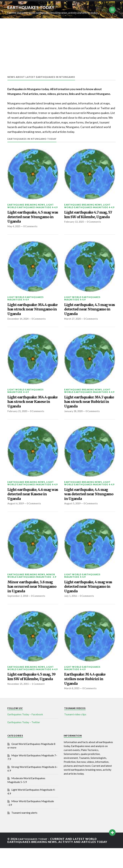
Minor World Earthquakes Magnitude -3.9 (32, 589)
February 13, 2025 (75, 230)
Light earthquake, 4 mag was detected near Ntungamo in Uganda (89, 602)
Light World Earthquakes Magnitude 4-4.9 (32, 206)
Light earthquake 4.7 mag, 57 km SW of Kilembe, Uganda (85, 219)
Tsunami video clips (75, 734)
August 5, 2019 (73, 517)
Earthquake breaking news (26, 205)
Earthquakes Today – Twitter (24, 742)
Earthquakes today (34, 7)
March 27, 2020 (73, 325)
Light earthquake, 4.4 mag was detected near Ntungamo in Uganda (87, 506)
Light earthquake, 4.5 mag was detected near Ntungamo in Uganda (30, 219)
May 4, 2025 (14, 230)
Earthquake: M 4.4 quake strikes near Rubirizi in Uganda (89, 697)
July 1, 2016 (71, 613)
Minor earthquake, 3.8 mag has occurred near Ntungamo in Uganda (30, 602)
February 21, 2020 (18, 421)
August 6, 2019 (16, 517)
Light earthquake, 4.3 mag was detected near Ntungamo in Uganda (87, 314)
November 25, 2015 (19, 708)
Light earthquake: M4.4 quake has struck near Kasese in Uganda (31, 410)
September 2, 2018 (19, 613)
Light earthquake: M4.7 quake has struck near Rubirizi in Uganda (88, 410)
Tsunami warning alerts (24, 833)
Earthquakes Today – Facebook (25, 734)
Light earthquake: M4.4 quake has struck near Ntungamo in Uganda (31, 314)
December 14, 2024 (19, 325)
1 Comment (40, 708)
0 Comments (32, 230)
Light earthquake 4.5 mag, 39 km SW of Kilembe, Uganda (28, 697)
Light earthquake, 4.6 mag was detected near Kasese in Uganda (30, 506)
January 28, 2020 (74, 421)
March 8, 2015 (72, 708)
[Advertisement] (61, 43)
